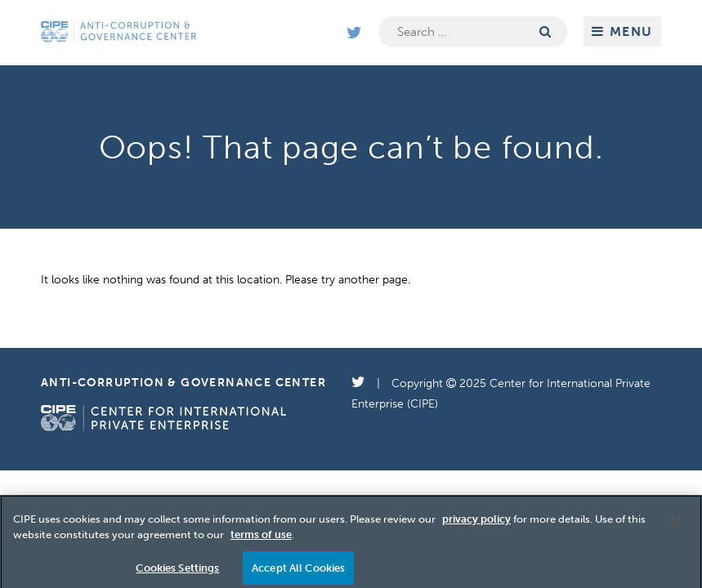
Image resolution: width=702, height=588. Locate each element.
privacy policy (476, 524)
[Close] (676, 526)
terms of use (261, 539)
